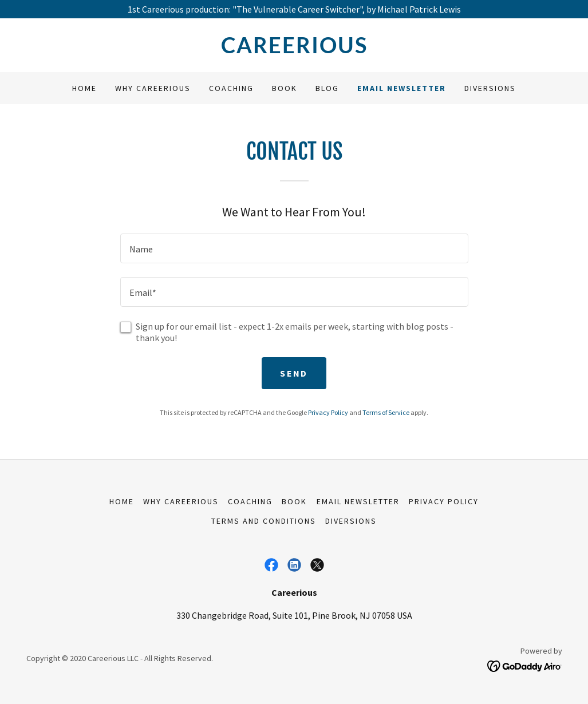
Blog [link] (327, 88)
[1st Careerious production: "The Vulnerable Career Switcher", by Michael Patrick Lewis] (294, 9)
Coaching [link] (231, 88)
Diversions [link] (490, 88)
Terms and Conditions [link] (264, 521)
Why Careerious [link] (153, 88)
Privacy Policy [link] (328, 412)
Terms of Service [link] (386, 412)
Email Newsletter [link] (402, 88)
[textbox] (294, 248)
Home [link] (84, 88)
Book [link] (285, 88)
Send (294, 373)
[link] (294, 50)
